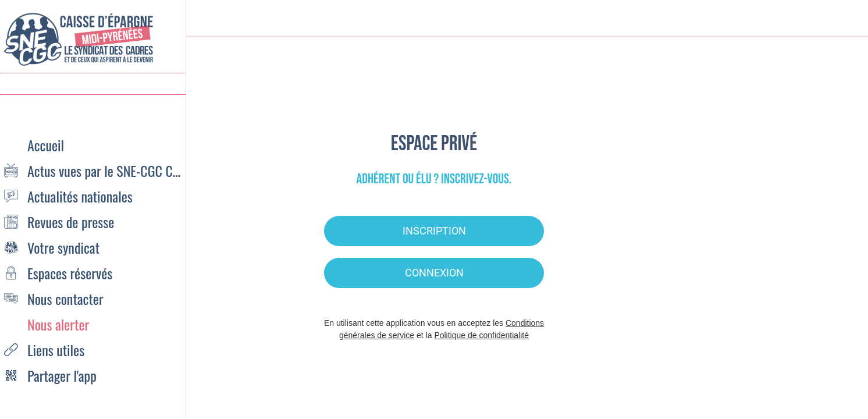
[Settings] (845, 19)
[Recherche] (814, 19)
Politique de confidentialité (481, 335)
